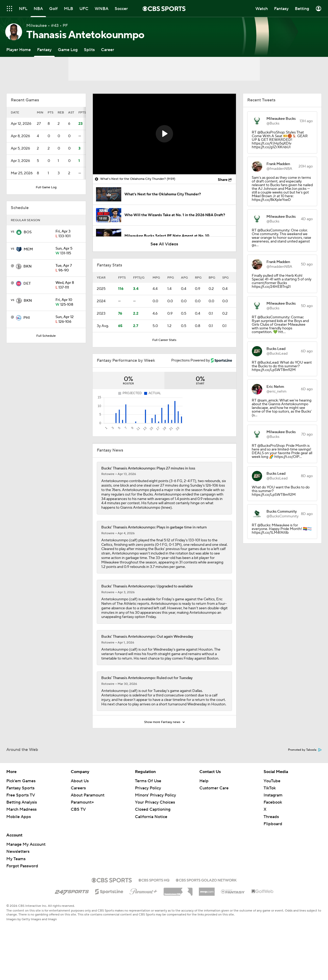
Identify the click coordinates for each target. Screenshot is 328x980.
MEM (28, 249)
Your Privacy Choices (155, 827)
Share (223, 180)
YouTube (272, 806)
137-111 (69, 285)
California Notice (151, 842)
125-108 (69, 303)
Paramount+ (82, 827)
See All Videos (164, 244)
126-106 (69, 320)
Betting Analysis (22, 827)
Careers (78, 813)
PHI (27, 318)
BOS (28, 232)
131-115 (69, 251)
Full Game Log (46, 187)
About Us (80, 806)
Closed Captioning (153, 834)
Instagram (273, 820)
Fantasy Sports (20, 813)
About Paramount (88, 820)
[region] (164, 134)
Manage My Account (26, 869)
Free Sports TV (21, 820)
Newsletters (18, 876)
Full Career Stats (164, 340)
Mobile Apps (19, 842)
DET (27, 284)
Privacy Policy (148, 813)
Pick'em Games (21, 806)
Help (204, 806)
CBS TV (78, 834)
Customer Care (214, 813)
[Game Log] (68, 50)
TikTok (270, 813)
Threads (271, 842)
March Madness (21, 834)
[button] (164, 134)
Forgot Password (22, 891)
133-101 (69, 234)
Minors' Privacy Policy (155, 820)
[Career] (108, 50)
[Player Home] (19, 50)
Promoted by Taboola (305, 775)
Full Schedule (46, 336)
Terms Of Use (148, 806)
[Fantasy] (44, 50)
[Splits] (89, 50)
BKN (27, 266)
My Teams (16, 884)
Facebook (273, 827)
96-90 (69, 268)
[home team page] (19, 232)
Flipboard (273, 849)
